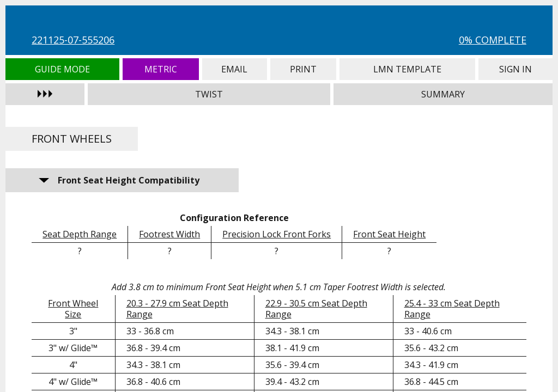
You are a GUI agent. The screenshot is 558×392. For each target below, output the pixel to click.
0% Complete (493, 40)
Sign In (515, 69)
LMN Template (408, 69)
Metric (161, 69)
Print (303, 69)
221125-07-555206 (73, 40)
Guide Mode (62, 69)
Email (235, 69)
